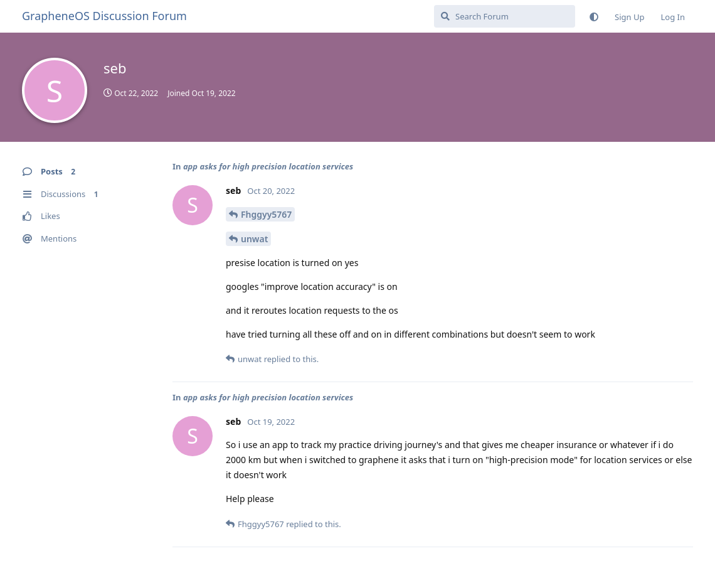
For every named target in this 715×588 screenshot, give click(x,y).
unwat (254, 239)
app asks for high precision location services (268, 166)
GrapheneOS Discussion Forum (104, 16)
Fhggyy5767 (266, 214)
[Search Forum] (505, 16)
